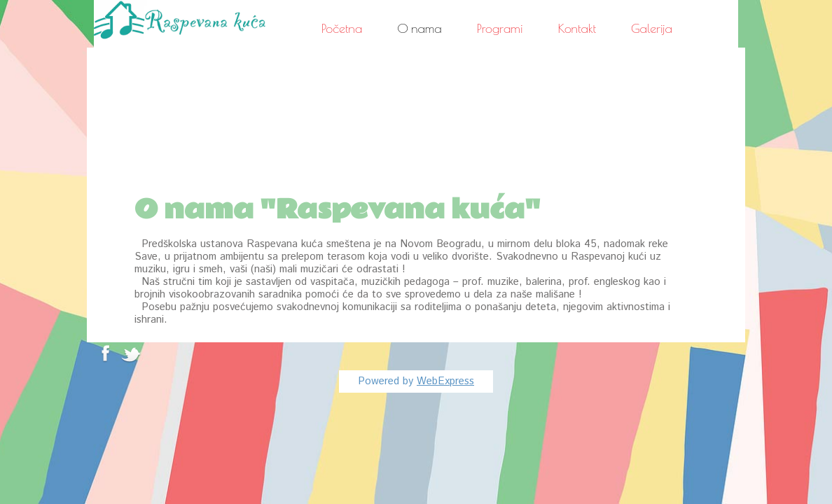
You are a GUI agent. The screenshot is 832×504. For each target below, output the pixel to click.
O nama (419, 28)
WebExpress (445, 381)
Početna (342, 28)
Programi (500, 28)
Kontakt (577, 28)
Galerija (652, 28)
